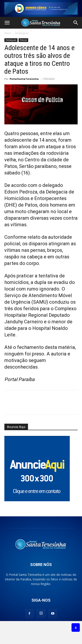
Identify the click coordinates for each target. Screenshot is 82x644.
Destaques (22, 33)
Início (8, 33)
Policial (23, 40)
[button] (7, 23)
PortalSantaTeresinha (24, 79)
